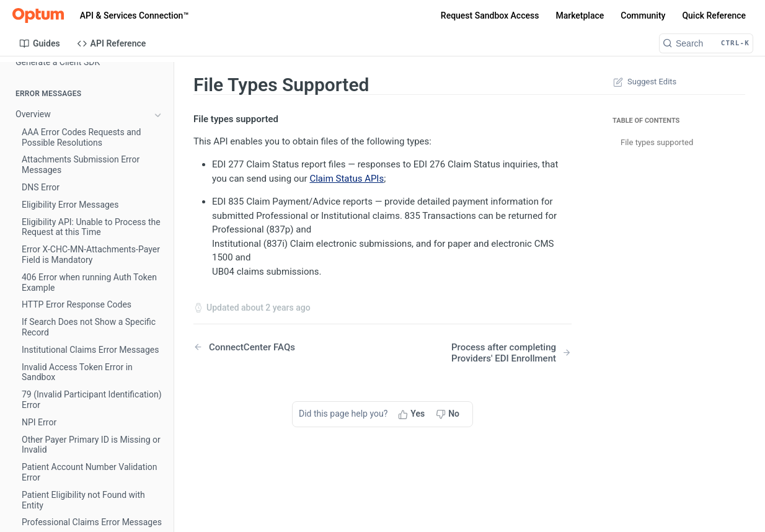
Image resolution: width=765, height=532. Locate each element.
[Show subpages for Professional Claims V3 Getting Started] (158, 503)
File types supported (657, 142)
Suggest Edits (643, 82)
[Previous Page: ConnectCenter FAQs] (274, 347)
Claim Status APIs (347, 179)
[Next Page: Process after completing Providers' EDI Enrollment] (491, 353)
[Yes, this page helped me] (413, 414)
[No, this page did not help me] (449, 414)
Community (643, 16)
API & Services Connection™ (134, 16)
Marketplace (580, 16)
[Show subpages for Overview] (158, 115)
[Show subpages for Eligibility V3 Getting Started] (158, 371)
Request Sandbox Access (490, 16)
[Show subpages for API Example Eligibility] (158, 424)
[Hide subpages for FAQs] (158, 168)
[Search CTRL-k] (706, 43)
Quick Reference (714, 16)
